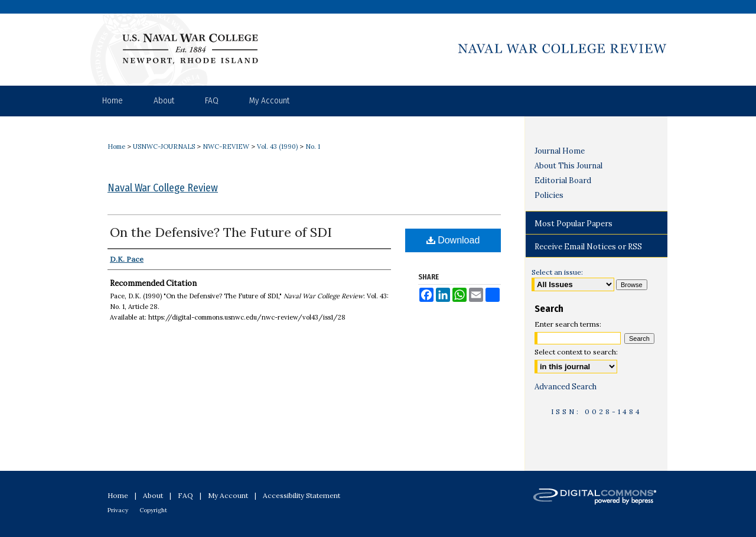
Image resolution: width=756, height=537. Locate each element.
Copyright (153, 510)
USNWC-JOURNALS (164, 147)
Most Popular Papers (573, 224)
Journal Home (560, 151)
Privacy (118, 510)
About (153, 495)
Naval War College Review (163, 188)
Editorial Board (563, 180)
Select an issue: (557, 272)
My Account (228, 495)
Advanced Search (566, 387)
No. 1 (313, 147)
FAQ (185, 495)
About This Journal (568, 166)
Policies (549, 195)
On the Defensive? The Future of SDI (221, 232)
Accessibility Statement (302, 495)
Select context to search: (576, 352)
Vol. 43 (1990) (277, 147)
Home (116, 147)
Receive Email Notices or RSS (588, 247)
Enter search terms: (568, 324)
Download (453, 240)
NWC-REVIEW (226, 147)
